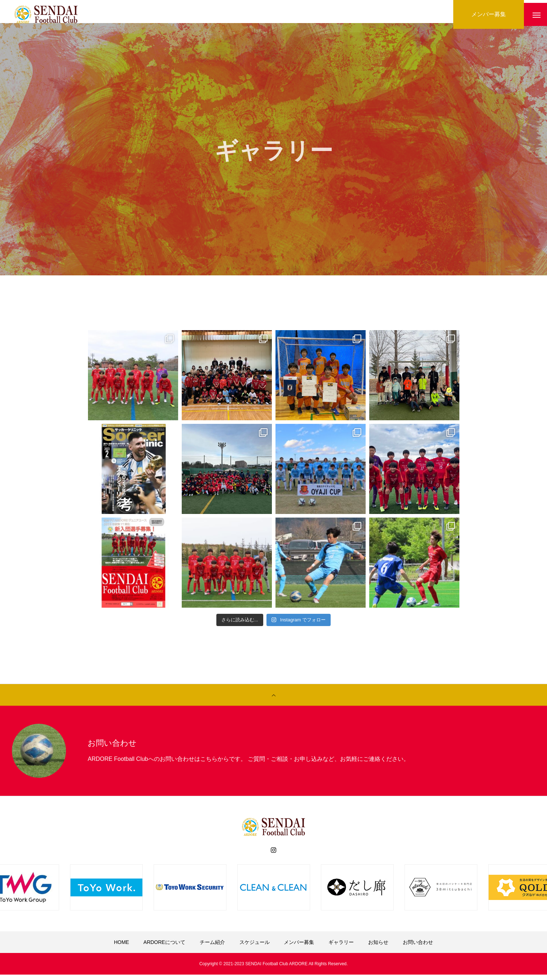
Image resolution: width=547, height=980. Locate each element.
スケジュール (255, 948)
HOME (122, 948)
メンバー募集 (299, 948)
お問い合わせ (418, 948)
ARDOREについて (164, 948)
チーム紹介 (212, 948)
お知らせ (378, 948)
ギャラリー (341, 948)
